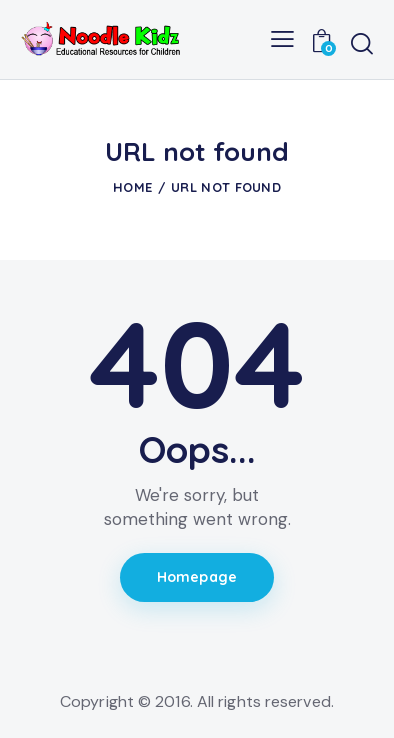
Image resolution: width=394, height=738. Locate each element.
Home (132, 187)
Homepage (197, 577)
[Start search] (362, 43)
